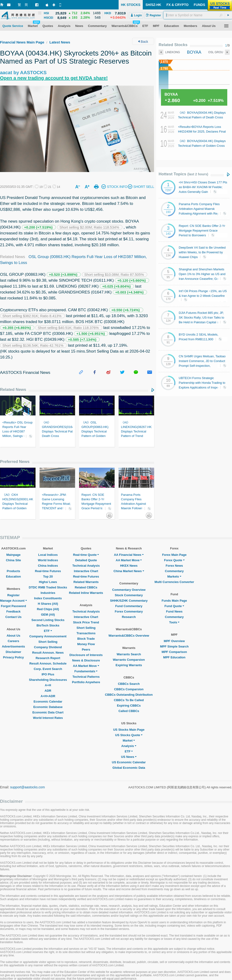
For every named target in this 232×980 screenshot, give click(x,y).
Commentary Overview (129, 590)
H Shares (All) (48, 604)
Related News (13, 390)
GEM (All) (48, 615)
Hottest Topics (183, 174)
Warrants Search (129, 654)
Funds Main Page (174, 601)
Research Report (48, 658)
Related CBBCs (86, 587)
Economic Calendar (48, 702)
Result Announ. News (48, 653)
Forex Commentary (129, 611)
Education (13, 576)
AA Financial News (129, 555)
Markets (174, 576)
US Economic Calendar (129, 762)
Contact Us (13, 617)
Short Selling (48, 642)
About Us (13, 636)
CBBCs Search (129, 684)
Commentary (174, 571)
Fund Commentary (129, 606)
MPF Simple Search (174, 646)
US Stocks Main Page (129, 730)
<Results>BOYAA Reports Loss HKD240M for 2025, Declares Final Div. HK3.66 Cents (202, 132)
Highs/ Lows (48, 582)
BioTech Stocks (48, 625)
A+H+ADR (48, 696)
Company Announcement (48, 636)
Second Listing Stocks (48, 620)
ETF (48, 631)
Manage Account (13, 601)
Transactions (86, 633)
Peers (86, 650)
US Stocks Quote (129, 735)
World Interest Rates (48, 718)
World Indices (48, 560)
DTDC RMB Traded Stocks (48, 587)
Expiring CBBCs (129, 706)
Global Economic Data (129, 768)
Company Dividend (48, 647)
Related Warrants (86, 582)
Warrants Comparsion (129, 660)
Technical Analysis (86, 566)
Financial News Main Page (22, 42)
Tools (174, 622)
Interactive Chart (86, 571)
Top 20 (48, 576)
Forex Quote (174, 560)
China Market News (129, 571)
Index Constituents (48, 598)
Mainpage (13, 555)
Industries (48, 593)
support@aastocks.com (28, 787)
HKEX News (129, 566)
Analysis (129, 746)
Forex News (174, 566)
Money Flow (86, 644)
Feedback (13, 611)
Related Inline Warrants (86, 593)
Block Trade (86, 639)
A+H (48, 685)
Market (129, 740)
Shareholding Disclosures (48, 680)
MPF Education (174, 657)
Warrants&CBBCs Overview (129, 636)
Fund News (174, 611)
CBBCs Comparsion (129, 689)
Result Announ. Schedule (48, 663)
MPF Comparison (174, 652)
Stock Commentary (129, 595)
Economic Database (48, 707)
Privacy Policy (13, 657)
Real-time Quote (86, 555)
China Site (13, 560)
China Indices (48, 566)
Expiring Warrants (129, 665)
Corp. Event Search (48, 669)
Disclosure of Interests (86, 655)
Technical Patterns (86, 677)
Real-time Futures (48, 571)
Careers (13, 641)
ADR (48, 691)
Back (143, 42)
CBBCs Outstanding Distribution (129, 695)
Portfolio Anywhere (86, 682)
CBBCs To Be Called (129, 700)
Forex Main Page (174, 555)
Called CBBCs (129, 711)
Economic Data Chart (48, 712)
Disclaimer (13, 652)
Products (13, 571)
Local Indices (48, 555)
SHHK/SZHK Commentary (129, 601)
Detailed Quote (86, 560)
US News (129, 757)
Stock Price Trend (86, 622)
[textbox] (198, 15)
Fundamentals (86, 671)
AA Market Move (86, 666)
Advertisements (13, 646)
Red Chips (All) (48, 609)
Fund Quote (174, 606)
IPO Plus (48, 674)
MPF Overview (174, 641)
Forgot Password (13, 606)
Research (129, 617)
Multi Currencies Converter (174, 582)
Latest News (60, 42)
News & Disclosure (86, 660)
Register (13, 595)
